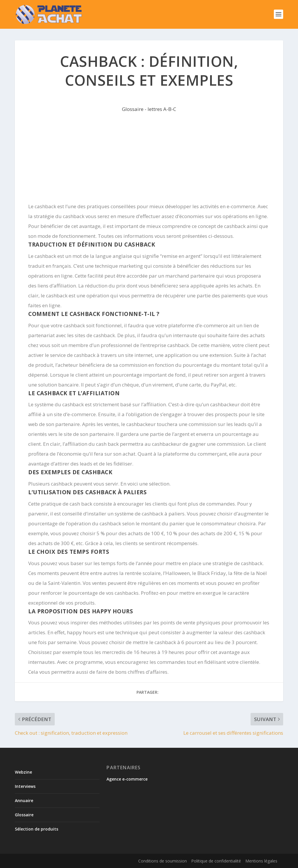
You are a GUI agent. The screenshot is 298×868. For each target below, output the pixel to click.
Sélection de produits (37, 829)
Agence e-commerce (127, 779)
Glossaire (24, 815)
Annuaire (24, 800)
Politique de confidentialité (216, 861)
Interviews (25, 786)
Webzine (23, 772)
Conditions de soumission (163, 861)
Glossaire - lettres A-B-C (149, 109)
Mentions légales (261, 861)
